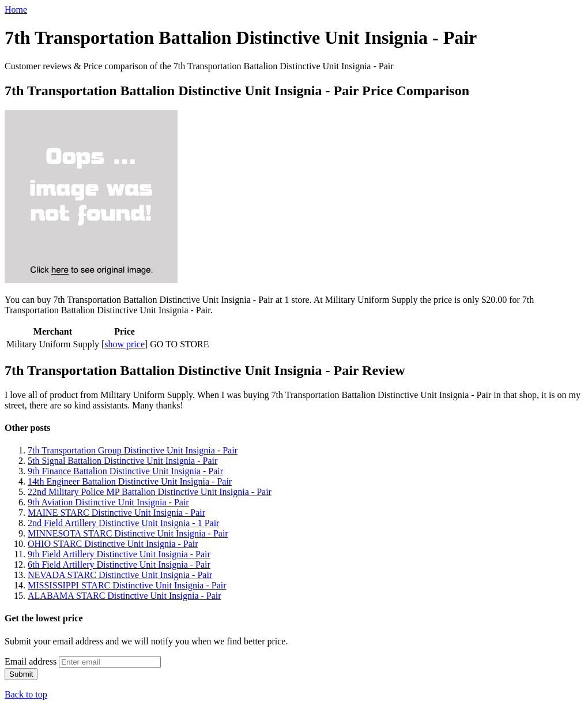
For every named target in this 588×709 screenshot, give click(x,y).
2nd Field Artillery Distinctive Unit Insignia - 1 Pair (123, 523)
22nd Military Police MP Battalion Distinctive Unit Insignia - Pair (150, 492)
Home (16, 10)
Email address (31, 661)
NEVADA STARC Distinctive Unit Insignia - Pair (120, 575)
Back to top (26, 694)
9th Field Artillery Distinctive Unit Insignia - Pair (119, 554)
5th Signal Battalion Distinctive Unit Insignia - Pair (122, 461)
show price (125, 344)
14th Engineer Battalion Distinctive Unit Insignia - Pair (130, 481)
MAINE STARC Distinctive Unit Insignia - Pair (116, 513)
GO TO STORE (179, 344)
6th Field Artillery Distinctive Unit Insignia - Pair (119, 564)
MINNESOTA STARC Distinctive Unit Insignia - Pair (128, 533)
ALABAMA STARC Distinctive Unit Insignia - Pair (125, 596)
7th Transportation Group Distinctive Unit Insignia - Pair (133, 450)
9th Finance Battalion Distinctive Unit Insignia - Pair (125, 471)
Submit (21, 674)
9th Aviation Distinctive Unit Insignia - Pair (108, 502)
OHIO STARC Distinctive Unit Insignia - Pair (113, 544)
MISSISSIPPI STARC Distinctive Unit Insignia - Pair (127, 585)
